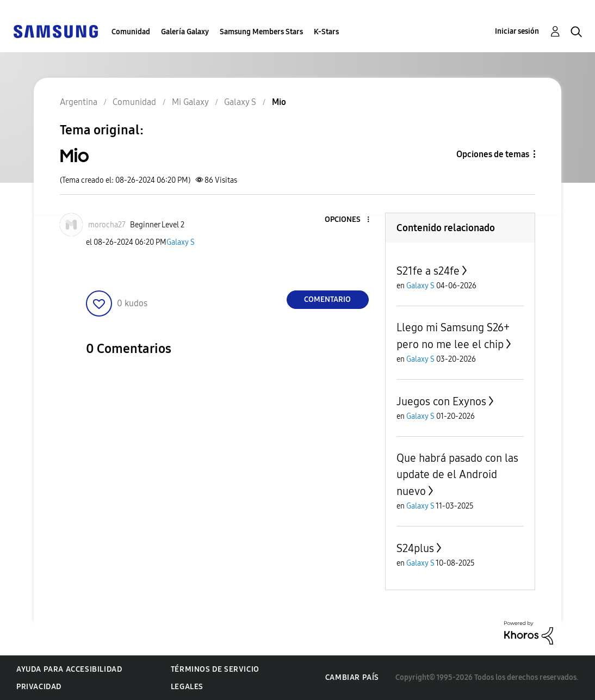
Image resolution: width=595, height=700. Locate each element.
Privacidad (39, 687)
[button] (350, 220)
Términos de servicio (215, 669)
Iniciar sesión (517, 31)
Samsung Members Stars (261, 32)
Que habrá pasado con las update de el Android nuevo (457, 475)
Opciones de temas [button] (493, 154)
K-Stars (326, 32)
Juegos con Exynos (441, 401)
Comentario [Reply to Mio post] (327, 299)
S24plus (415, 548)
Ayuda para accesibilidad (69, 669)
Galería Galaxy (185, 32)
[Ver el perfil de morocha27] (107, 225)
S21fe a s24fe (428, 271)
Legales (187, 687)
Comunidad (131, 32)
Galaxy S (181, 242)
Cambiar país (352, 677)
